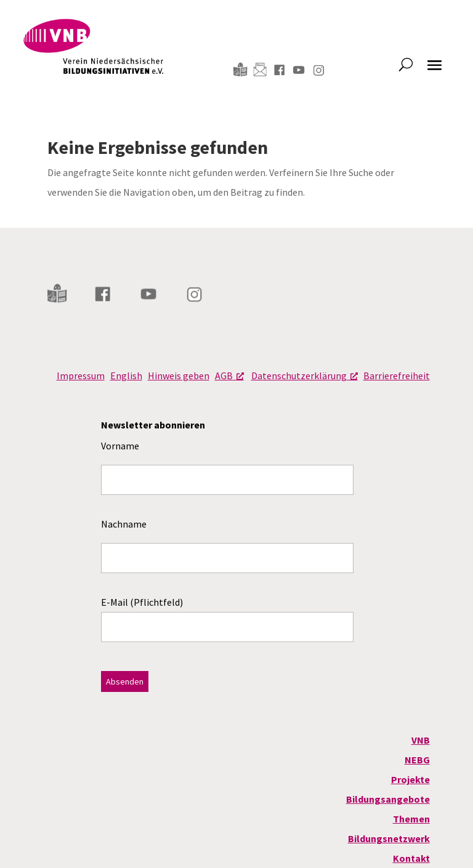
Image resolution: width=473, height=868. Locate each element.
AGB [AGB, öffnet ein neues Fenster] (229, 376)
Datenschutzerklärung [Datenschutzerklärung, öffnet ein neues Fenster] (305, 376)
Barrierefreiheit (397, 376)
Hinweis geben (179, 376)
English (126, 376)
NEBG (417, 760)
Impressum (81, 376)
